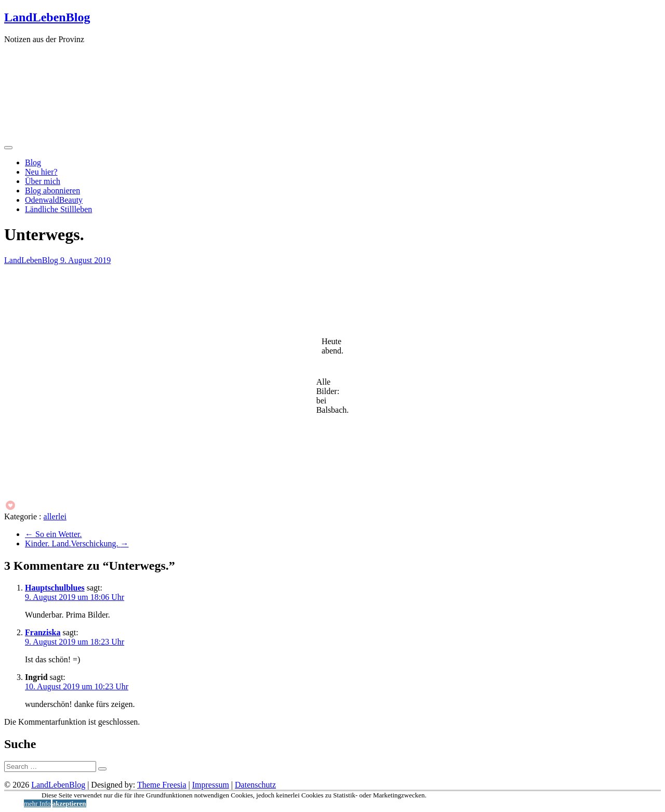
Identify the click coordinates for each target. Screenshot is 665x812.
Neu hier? (41, 172)
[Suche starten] (102, 769)
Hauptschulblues (55, 588)
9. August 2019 (85, 260)
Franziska (43, 632)
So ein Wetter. (54, 534)
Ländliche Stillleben (58, 209)
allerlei (55, 516)
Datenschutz (255, 785)
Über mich (43, 181)
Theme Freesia (162, 785)
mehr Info (37, 803)
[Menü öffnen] (8, 148)
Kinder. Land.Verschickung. (77, 543)
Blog (33, 162)
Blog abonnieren (52, 191)
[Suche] (50, 767)
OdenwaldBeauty (54, 200)
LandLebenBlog (47, 17)
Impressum (211, 785)
